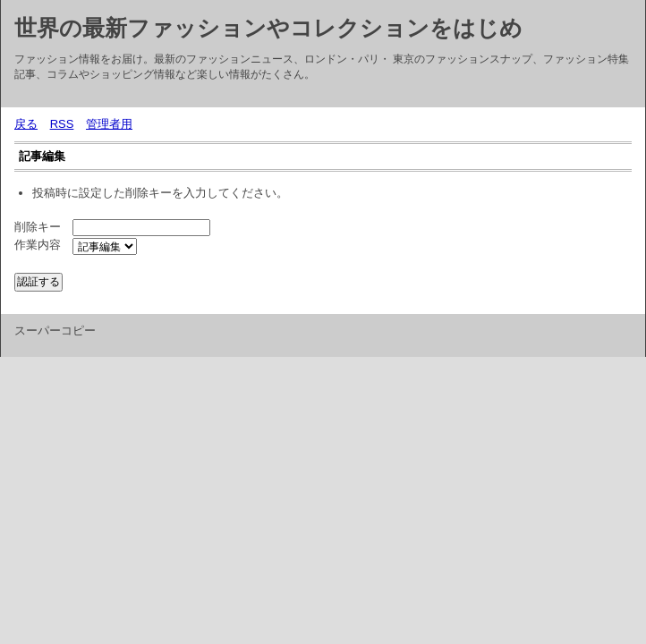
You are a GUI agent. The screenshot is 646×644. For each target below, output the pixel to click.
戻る (26, 124)
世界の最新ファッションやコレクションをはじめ (268, 28)
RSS (62, 124)
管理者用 (109, 124)
